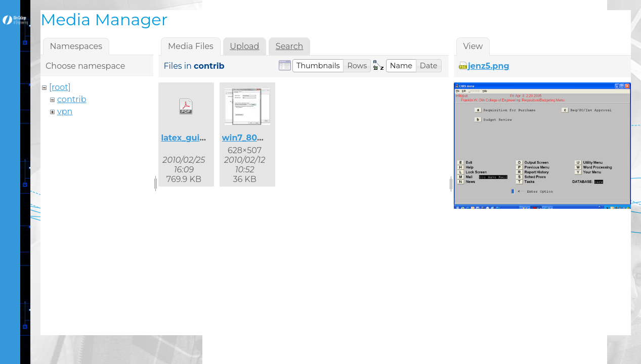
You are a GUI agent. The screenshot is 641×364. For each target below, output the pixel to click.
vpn (65, 111)
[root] (60, 87)
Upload (244, 46)
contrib (72, 99)
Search (290, 46)
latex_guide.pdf (194, 138)
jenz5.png (489, 66)
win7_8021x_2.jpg (259, 138)
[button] (318, 66)
